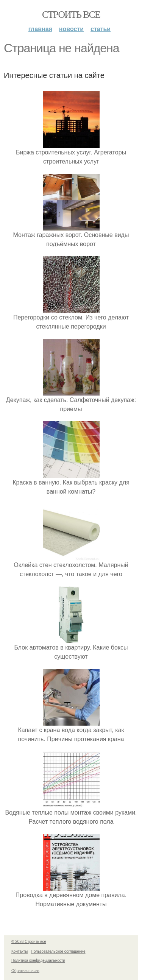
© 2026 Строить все (29, 942)
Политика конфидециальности (38, 961)
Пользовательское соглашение (58, 951)
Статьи (101, 29)
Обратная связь (25, 971)
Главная (40, 29)
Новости (71, 29)
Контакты (20, 951)
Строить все (71, 15)
